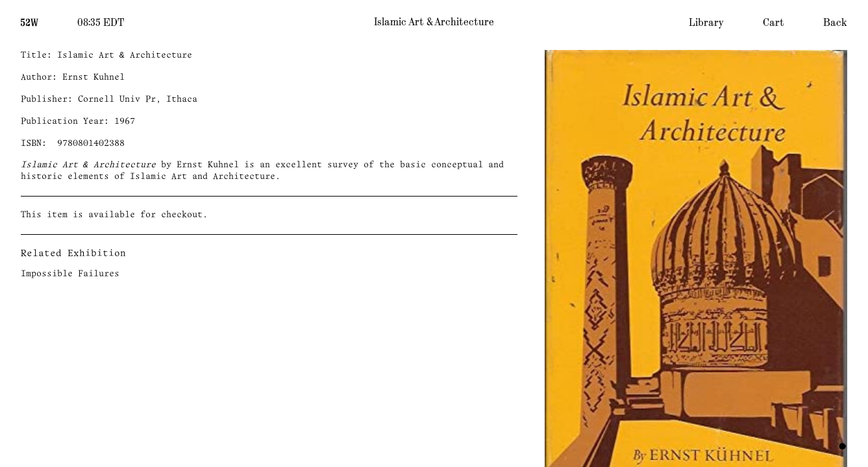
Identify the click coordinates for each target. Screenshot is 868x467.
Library (706, 23)
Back (835, 23)
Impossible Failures (70, 274)
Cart (774, 23)
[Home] (30, 21)
